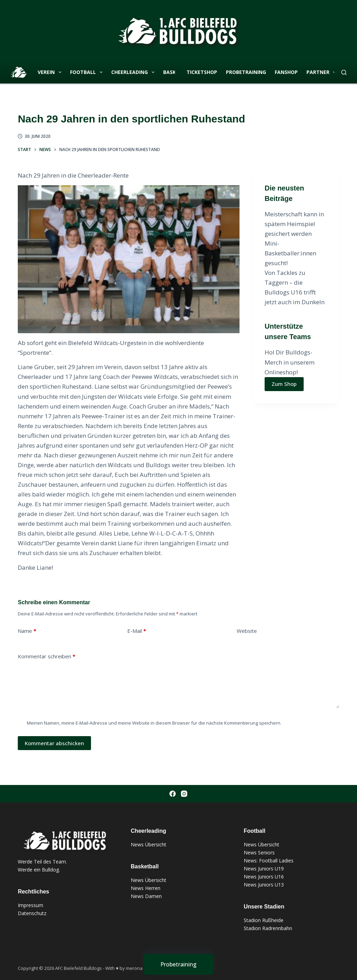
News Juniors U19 (264, 869)
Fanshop (286, 72)
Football (88, 72)
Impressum (31, 905)
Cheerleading (134, 72)
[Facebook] (173, 794)
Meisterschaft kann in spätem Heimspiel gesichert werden (294, 224)
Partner (323, 72)
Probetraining (246, 72)
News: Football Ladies (269, 861)
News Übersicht (149, 844)
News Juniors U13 (264, 885)
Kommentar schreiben (47, 656)
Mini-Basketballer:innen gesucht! (290, 253)
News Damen (146, 896)
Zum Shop (284, 384)
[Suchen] (344, 72)
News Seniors (259, 852)
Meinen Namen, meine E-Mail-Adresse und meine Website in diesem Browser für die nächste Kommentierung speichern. (154, 723)
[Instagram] (184, 794)
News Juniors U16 (264, 877)
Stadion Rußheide (264, 920)
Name (27, 631)
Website (247, 631)
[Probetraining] (178, 964)
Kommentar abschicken (54, 743)
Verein (51, 72)
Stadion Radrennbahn (268, 928)
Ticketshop (202, 72)
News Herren (146, 888)
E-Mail (137, 631)
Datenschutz (32, 913)
